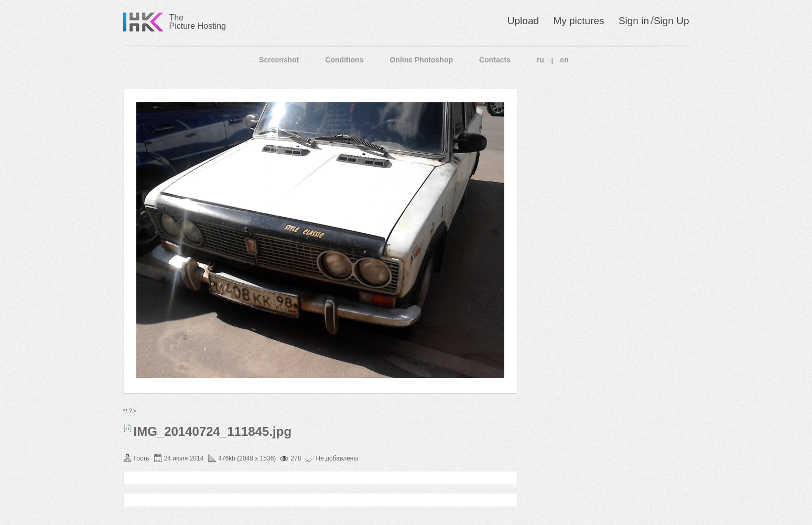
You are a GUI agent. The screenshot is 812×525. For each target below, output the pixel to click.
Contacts (495, 60)
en (565, 60)
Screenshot (279, 60)
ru (540, 60)
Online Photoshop (421, 60)
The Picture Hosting (198, 22)
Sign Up (672, 21)
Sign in (634, 21)
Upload (523, 21)
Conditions (344, 60)
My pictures (578, 21)
